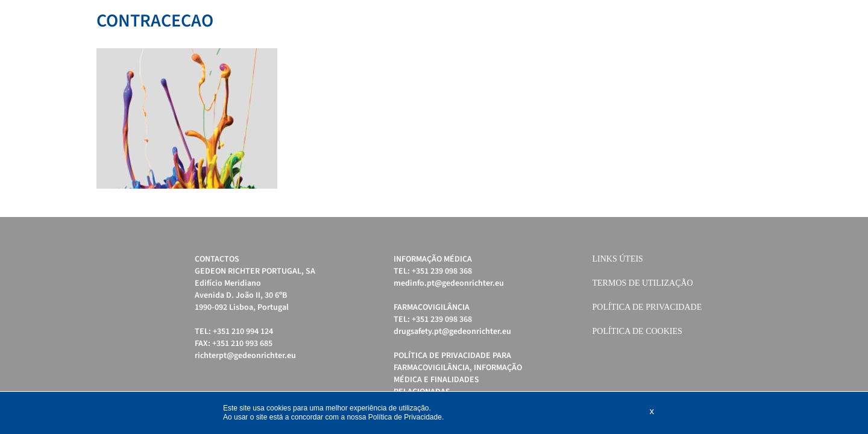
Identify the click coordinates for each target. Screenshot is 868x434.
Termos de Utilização (643, 283)
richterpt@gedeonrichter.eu (245, 356)
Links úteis (618, 259)
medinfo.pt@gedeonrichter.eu (449, 283)
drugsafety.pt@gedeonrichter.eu (452, 332)
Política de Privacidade (647, 307)
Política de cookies (637, 331)
